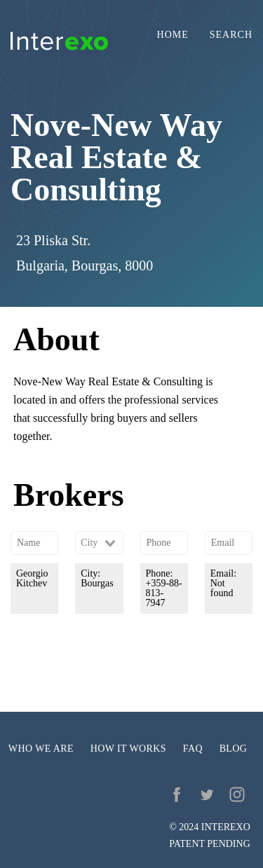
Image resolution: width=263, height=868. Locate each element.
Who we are (41, 749)
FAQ (193, 749)
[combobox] (99, 543)
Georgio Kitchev (32, 578)
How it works (128, 749)
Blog (234, 749)
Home (173, 35)
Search (231, 35)
